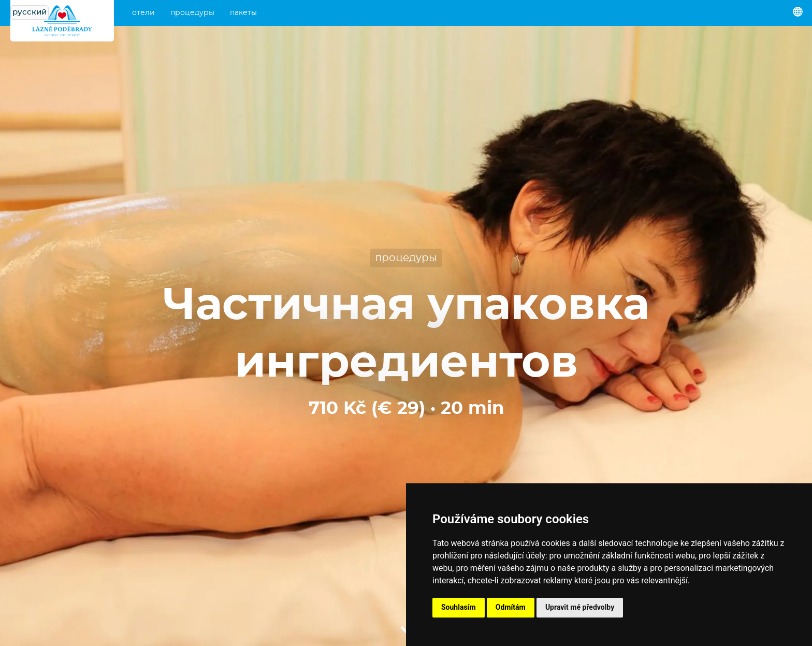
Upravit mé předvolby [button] (580, 607)
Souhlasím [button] (459, 607)
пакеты (243, 13)
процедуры (192, 13)
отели (143, 13)
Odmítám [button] (511, 607)
